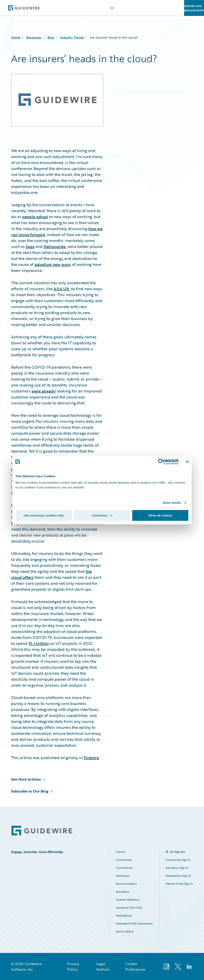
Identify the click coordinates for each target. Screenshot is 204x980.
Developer (123, 876)
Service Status (125, 931)
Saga (30, 246)
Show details (172, 503)
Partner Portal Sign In (179, 884)
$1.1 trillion (39, 643)
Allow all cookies (160, 515)
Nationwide (55, 246)
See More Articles (26, 779)
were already (44, 391)
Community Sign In (178, 860)
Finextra (91, 757)
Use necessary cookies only (44, 515)
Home (16, 37)
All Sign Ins (177, 852)
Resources (34, 37)
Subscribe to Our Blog (30, 791)
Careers (121, 852)
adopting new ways (53, 264)
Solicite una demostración (194, 8)
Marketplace (124, 915)
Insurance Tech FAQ (129, 907)
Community (124, 860)
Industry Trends (72, 37)
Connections (124, 868)
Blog (51, 37)
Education (123, 892)
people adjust (35, 217)
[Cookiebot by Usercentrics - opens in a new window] (161, 462)
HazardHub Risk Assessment (134, 923)
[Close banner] (187, 462)
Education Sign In (177, 868)
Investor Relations (128, 899)
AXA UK (61, 289)
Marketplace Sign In (178, 876)
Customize (102, 515)
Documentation (126, 884)
